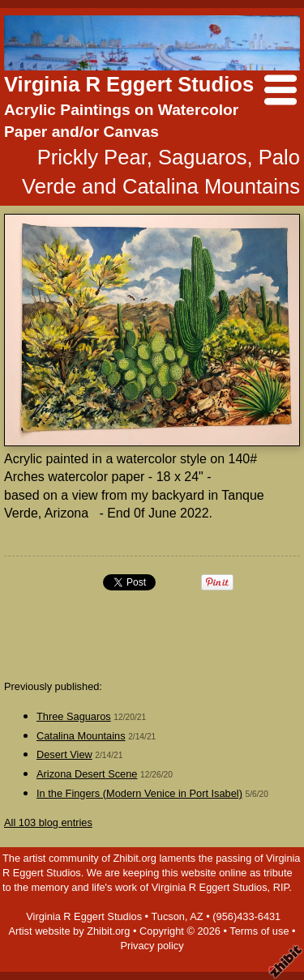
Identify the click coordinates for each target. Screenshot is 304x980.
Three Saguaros (74, 716)
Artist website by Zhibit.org (69, 931)
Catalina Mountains (81, 736)
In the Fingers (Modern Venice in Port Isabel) (139, 793)
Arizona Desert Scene (87, 774)
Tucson (168, 916)
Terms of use (259, 931)
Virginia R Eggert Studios (129, 84)
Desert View (64, 754)
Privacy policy (152, 946)
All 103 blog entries (48, 822)
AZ (196, 916)
